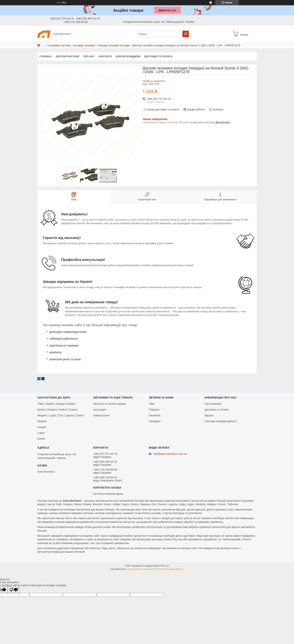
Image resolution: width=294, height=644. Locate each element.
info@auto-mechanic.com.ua (170, 454)
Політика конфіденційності (221, 421)
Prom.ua (165, 566)
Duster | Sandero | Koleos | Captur (57, 410)
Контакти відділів (128, 56)
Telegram (154, 410)
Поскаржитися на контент (141, 569)
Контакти (105, 56)
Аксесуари (99, 410)
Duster (41, 439)
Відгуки (209, 415)
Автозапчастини (67, 56)
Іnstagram (155, 421)
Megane (42, 421)
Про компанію (213, 404)
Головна (45, 56)
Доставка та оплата (158, 56)
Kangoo (42, 427)
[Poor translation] (14, 590)
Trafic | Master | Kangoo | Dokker (56, 404)
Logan (41, 433)
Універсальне (101, 415)
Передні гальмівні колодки (114, 45)
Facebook (155, 415)
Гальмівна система (59, 45)
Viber (152, 404)
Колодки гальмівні (84, 45)
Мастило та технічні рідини (109, 404)
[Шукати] (186, 34)
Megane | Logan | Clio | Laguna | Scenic (61, 415)
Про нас (89, 56)
